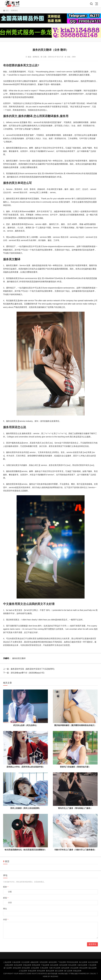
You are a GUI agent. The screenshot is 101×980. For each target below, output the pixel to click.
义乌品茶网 (23, 971)
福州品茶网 (53, 962)
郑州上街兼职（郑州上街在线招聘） (26, 808)
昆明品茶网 (36, 965)
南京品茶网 (54, 965)
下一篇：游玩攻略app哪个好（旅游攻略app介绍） (24, 673)
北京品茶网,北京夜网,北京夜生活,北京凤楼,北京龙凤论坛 (13, 4)
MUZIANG (54, 976)
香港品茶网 (77, 971)
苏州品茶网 (26, 968)
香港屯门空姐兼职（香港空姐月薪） (75, 767)
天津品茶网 (44, 968)
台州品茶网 (35, 968)
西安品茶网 (83, 968)
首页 (7, 11)
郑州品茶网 (41, 971)
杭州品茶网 (18, 965)
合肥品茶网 (9, 965)
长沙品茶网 (25, 962)
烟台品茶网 (92, 968)
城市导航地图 (52, 974)
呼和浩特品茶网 (72, 962)
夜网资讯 (14, 11)
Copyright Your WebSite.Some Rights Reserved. (25, 974)
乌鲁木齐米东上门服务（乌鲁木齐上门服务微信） (75, 850)
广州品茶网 (62, 962)
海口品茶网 (83, 962)
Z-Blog (93, 974)
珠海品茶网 (32, 971)
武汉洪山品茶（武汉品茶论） (26, 725)
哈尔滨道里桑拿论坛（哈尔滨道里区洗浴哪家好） (26, 850)
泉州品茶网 (63, 965)
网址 (5, 909)
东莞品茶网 (43, 962)
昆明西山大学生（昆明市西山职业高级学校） (26, 767)
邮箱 (6, 898)
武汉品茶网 (74, 968)
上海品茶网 (7, 962)
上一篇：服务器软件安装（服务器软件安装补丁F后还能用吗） (29, 669)
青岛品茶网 (72, 965)
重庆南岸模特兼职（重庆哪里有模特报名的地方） (75, 725)
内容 (6, 920)
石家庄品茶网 (82, 965)
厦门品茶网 (8, 968)
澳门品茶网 (68, 971)
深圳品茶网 (17, 968)
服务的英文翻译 (19, 658)
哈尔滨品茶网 (93, 962)
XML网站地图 (63, 974)
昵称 (6, 887)
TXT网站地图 (73, 974)
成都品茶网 (34, 962)
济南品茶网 (27, 965)
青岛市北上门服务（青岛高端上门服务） (75, 808)
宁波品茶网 (45, 965)
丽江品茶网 (59, 971)
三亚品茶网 (92, 965)
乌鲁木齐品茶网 (55, 968)
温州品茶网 (65, 968)
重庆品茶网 (50, 971)
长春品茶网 (16, 962)
